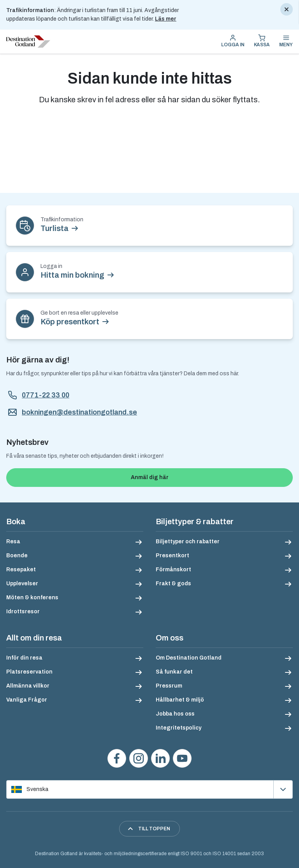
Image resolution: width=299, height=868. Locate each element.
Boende (17, 556)
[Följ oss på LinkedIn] (160, 758)
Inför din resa (24, 658)
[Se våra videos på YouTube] (182, 758)
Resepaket (21, 570)
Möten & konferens (32, 598)
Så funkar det (174, 672)
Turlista (55, 228)
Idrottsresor (23, 612)
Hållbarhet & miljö (180, 700)
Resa (13, 542)
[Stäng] (287, 9)
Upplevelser (22, 584)
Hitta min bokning (72, 275)
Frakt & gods (173, 584)
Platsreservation (29, 672)
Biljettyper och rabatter (188, 542)
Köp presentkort (70, 322)
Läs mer (166, 19)
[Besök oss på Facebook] (117, 758)
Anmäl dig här (150, 477)
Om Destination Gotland (189, 658)
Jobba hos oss (175, 714)
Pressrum (169, 686)
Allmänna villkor (28, 686)
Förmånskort (173, 570)
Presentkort (172, 556)
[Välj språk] (149, 789)
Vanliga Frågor (27, 700)
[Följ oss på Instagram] (139, 758)
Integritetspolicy (179, 728)
